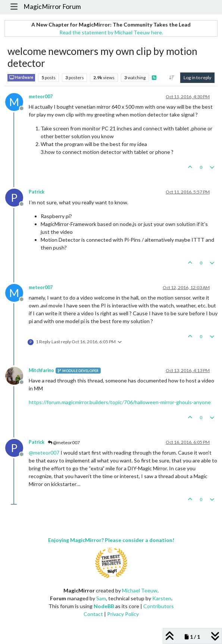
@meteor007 (64, 442)
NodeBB (104, 606)
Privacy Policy (123, 614)
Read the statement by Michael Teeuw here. (111, 32)
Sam (101, 598)
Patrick (37, 192)
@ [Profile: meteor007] (44, 453)
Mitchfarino (41, 370)
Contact (93, 614)
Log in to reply (197, 78)
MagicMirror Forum (52, 7)
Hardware (21, 78)
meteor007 (41, 97)
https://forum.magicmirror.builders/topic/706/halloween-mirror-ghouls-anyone (120, 402)
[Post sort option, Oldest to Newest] (172, 78)
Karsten (162, 598)
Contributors (159, 606)
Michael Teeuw (140, 590)
